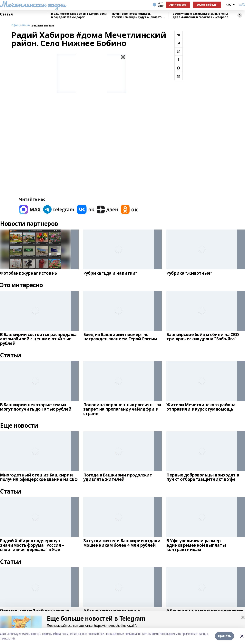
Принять (225, 636)
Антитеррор (178, 5)
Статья (6, 14)
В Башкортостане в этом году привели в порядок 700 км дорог (79, 15)
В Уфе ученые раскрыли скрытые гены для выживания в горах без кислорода (200, 15)
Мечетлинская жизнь (33, 4)
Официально (21, 25)
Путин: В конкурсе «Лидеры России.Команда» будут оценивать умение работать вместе (137, 15)
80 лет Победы (207, 5)
